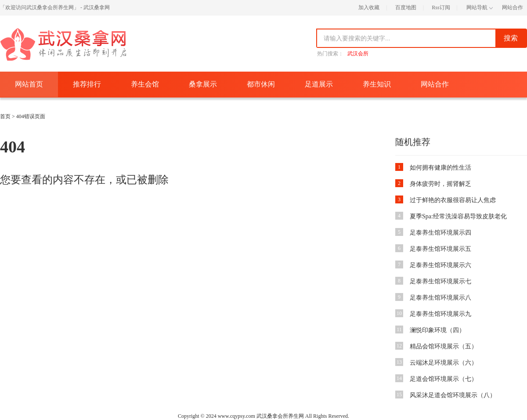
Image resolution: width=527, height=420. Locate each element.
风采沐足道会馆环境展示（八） (453, 395)
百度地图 (406, 7)
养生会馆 (145, 84)
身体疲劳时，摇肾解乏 (440, 184)
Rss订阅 (441, 7)
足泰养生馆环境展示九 (440, 314)
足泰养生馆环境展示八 (440, 298)
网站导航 (480, 7)
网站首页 (29, 84)
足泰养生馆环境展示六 (440, 265)
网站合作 (513, 7)
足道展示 (319, 84)
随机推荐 (413, 142)
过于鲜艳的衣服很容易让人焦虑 (453, 200)
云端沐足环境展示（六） (444, 363)
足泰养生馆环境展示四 (440, 233)
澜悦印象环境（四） (437, 330)
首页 (5, 116)
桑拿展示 (203, 84)
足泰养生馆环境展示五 (440, 249)
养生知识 (377, 84)
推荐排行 (87, 84)
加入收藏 (369, 7)
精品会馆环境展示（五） (444, 346)
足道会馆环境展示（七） (444, 379)
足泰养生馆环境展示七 (440, 281)
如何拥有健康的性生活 (440, 168)
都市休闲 (261, 84)
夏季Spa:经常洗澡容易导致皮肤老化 (458, 216)
